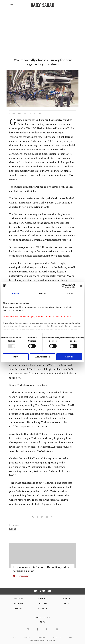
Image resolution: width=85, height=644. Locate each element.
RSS (70, 637)
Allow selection (42, 357)
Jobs (15, 637)
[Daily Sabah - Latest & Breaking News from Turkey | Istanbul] (43, 5)
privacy (27, 637)
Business (19, 604)
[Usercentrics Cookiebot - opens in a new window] (63, 286)
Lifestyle (43, 604)
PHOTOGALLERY (23, 576)
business (13, 529)
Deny (16, 357)
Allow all (69, 357)
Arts (67, 604)
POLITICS (19, 599)
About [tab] (70, 293)
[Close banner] (81, 286)
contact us (57, 637)
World (66, 599)
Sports (19, 608)
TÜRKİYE (42, 599)
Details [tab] (42, 293)
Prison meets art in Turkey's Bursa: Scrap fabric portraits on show (41, 569)
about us (41, 637)
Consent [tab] (15, 293)
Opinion (42, 608)
